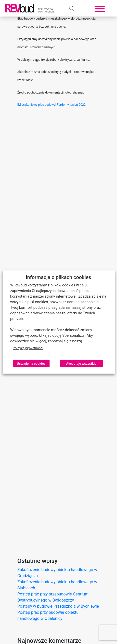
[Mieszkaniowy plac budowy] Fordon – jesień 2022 (51, 105)
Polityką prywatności (28, 348)
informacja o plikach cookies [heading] (58, 277)
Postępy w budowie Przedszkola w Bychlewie (58, 606)
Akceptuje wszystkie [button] (81, 364)
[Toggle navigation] (100, 8)
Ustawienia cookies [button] (31, 364)
